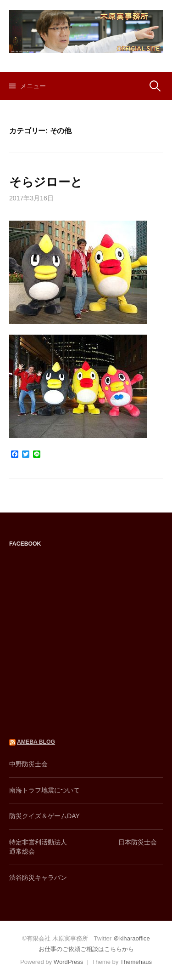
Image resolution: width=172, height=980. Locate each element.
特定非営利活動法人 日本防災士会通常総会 (83, 847)
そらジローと (46, 182)
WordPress (69, 962)
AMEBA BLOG (36, 742)
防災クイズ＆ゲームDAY (44, 816)
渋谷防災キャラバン (38, 877)
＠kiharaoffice (132, 938)
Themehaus (136, 962)
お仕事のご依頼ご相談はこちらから (86, 949)
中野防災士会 (28, 764)
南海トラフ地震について (44, 790)
